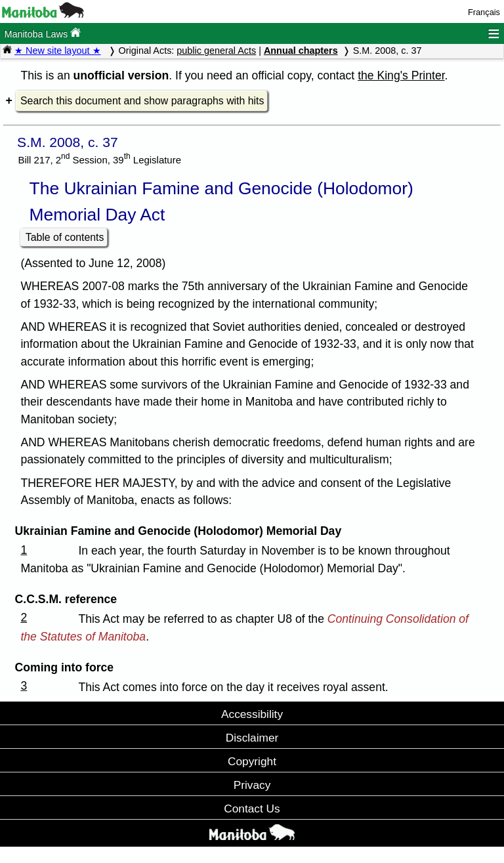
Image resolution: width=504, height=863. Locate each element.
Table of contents (65, 237)
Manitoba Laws (42, 33)
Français (484, 12)
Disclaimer (252, 738)
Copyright (252, 761)
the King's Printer (401, 75)
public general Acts (216, 51)
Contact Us (252, 809)
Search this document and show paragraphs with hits (142, 101)
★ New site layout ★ (58, 51)
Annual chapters (301, 51)
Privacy (252, 785)
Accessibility (252, 714)
